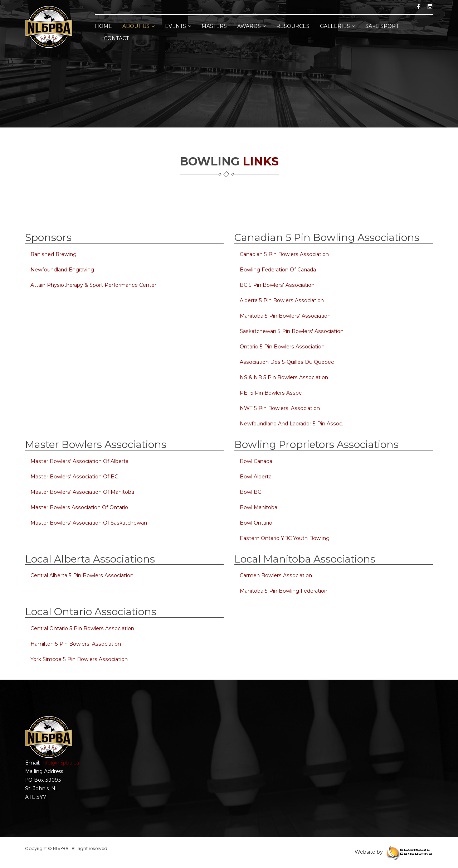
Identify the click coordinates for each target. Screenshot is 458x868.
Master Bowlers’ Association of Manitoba (82, 492)
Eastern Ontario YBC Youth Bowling (284, 538)
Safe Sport (382, 26)
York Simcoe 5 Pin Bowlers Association (78, 659)
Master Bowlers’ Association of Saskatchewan (88, 523)
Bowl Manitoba (259, 507)
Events (178, 26)
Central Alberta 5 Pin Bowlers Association (81, 575)
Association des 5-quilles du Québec (286, 362)
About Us (138, 26)
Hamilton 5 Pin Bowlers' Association (75, 644)
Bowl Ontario (256, 523)
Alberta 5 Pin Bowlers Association (281, 300)
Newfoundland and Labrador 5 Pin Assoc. (291, 424)
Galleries (337, 26)
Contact (116, 38)
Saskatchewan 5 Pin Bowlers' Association (291, 331)
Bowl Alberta (256, 477)
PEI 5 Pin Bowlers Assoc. (271, 393)
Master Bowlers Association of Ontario (79, 507)
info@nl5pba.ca (60, 763)
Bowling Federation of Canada (278, 270)
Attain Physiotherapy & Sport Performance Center (93, 285)
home (103, 26)
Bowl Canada (256, 461)
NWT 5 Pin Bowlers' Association (279, 408)
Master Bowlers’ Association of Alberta (79, 461)
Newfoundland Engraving (62, 270)
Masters (214, 26)
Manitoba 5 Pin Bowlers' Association (284, 316)
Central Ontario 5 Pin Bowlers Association (82, 628)
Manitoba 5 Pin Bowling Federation (283, 591)
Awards (252, 26)
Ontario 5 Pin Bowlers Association (281, 347)
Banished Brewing (53, 254)
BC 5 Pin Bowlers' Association (276, 285)
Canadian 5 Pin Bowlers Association (284, 254)
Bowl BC (250, 492)
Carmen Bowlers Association (275, 575)
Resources (293, 26)
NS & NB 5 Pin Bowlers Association (283, 377)
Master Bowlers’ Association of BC (74, 477)
